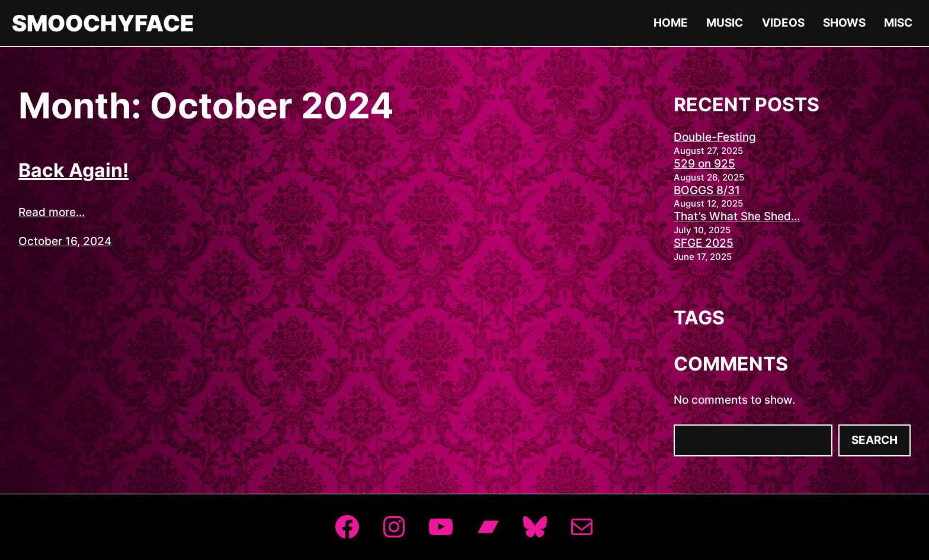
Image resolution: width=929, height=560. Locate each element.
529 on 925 (704, 164)
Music (725, 23)
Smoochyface (103, 23)
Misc (898, 23)
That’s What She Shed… (737, 216)
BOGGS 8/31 (707, 190)
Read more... (52, 212)
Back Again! (73, 170)
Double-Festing (715, 137)
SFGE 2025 (704, 243)
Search (874, 440)
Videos (783, 23)
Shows (844, 23)
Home (671, 23)
